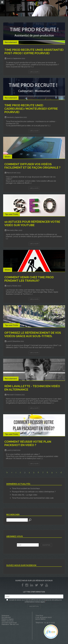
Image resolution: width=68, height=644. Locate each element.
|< (7, 472)
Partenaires (5, 616)
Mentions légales (8, 619)
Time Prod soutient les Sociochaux (26, 488)
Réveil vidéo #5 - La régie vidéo (25, 495)
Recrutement (6, 617)
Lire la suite (34, 72)
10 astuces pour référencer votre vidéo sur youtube (32, 223)
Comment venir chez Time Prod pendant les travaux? (29, 279)
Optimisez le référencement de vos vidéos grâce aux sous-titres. (33, 334)
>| (61, 472)
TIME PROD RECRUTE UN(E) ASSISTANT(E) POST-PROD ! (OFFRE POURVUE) (34, 51)
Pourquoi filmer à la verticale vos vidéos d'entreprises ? (34, 492)
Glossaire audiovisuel (9, 623)
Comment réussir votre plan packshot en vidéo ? (28, 443)
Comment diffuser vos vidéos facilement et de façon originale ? (32, 166)
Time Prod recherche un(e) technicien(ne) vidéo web (33, 498)
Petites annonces (8, 621)
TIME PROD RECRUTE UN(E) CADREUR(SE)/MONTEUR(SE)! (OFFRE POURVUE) (31, 109)
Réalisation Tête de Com (10, 624)
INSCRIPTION (34, 606)
